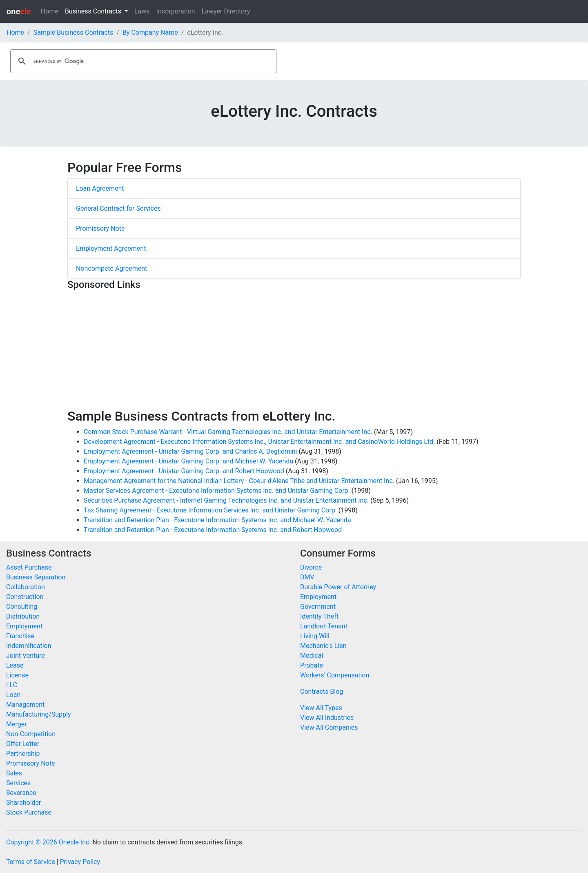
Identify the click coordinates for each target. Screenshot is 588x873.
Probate (312, 665)
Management (25, 705)
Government (318, 607)
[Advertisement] (294, 351)
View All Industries (327, 718)
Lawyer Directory (226, 11)
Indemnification (29, 646)
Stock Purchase (29, 812)
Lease (15, 665)
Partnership (23, 754)
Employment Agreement (111, 248)
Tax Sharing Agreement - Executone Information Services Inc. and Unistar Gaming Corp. (210, 510)
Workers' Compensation (335, 675)
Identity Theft (319, 616)
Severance (21, 793)
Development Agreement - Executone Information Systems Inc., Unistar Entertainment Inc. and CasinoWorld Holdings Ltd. (259, 442)
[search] (142, 61)
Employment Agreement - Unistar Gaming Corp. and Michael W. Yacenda (188, 461)
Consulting (22, 607)
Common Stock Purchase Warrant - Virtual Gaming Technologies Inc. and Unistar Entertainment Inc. (228, 432)
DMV (307, 577)
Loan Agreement (100, 188)
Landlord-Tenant (324, 626)
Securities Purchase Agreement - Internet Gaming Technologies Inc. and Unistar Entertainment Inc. (226, 500)
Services (18, 783)
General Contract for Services (118, 208)
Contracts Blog (322, 691)
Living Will (315, 636)
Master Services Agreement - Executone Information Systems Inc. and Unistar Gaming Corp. (217, 491)
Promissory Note (100, 228)
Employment (24, 626)
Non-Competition (31, 734)
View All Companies (329, 727)
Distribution (23, 616)
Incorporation (176, 11)
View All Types (321, 708)
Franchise (20, 636)
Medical (312, 656)
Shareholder (24, 803)
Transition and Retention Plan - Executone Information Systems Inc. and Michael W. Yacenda (217, 520)
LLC (12, 685)
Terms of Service (31, 862)
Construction (25, 597)
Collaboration (26, 587)
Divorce (311, 567)
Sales (14, 773)
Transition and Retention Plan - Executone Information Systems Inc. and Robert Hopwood (213, 530)
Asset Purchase (29, 567)
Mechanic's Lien (323, 646)
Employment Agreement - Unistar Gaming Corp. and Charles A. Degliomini (190, 451)
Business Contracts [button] (94, 11)
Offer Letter (23, 744)
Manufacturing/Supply (39, 714)
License (17, 675)
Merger (17, 724)
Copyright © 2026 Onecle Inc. (49, 842)
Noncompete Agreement (111, 268)
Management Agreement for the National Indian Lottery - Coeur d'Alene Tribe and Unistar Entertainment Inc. (239, 481)
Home (50, 11)
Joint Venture (26, 656)
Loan (13, 695)
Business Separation (36, 577)
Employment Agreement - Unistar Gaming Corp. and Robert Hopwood (184, 471)
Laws (142, 11)
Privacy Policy (80, 862)
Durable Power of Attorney (338, 587)
